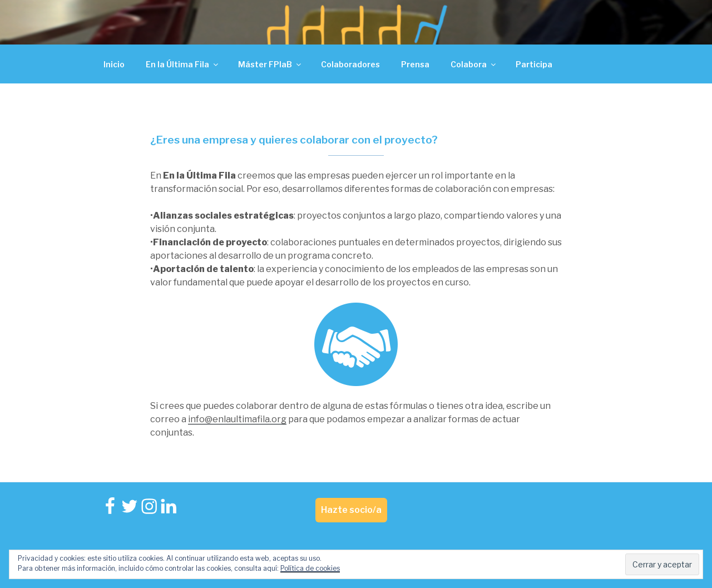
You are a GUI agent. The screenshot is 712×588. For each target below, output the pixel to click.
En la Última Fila (183, 64)
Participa (534, 64)
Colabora (474, 64)
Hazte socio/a (351, 510)
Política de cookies (310, 568)
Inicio (114, 64)
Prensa (415, 64)
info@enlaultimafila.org (237, 419)
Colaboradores (350, 64)
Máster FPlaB (270, 64)
